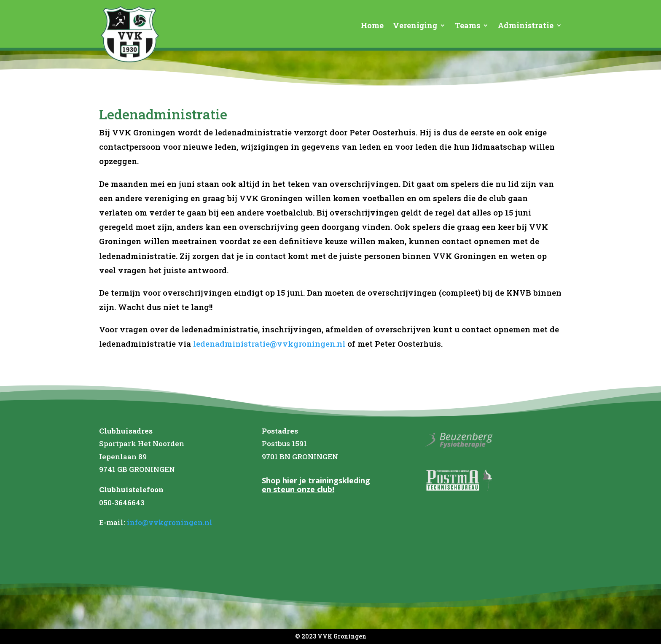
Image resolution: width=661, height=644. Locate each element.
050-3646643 (122, 503)
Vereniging (415, 26)
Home (372, 26)
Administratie (526, 26)
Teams (468, 26)
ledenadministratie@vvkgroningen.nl (268, 344)
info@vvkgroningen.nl (170, 522)
